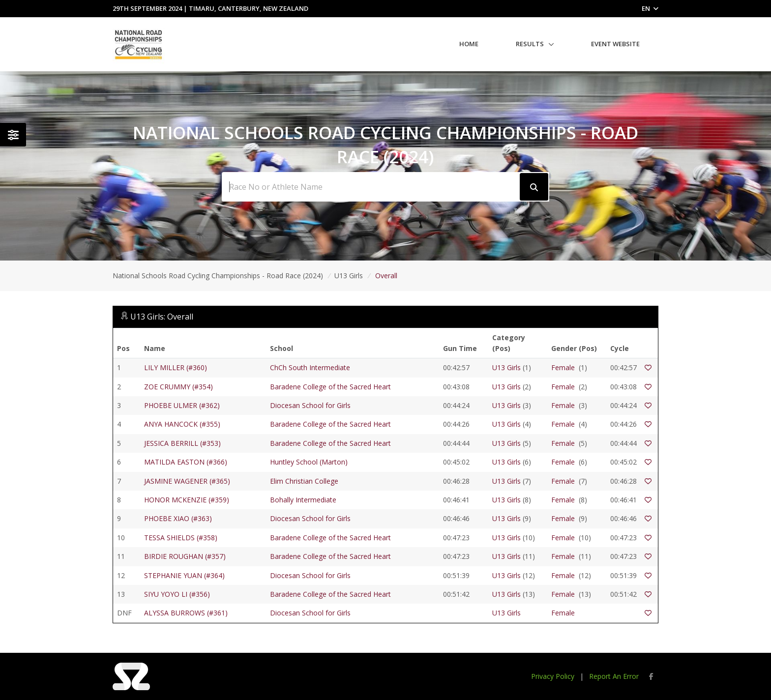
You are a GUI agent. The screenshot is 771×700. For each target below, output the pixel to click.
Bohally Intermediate (303, 500)
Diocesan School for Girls (310, 405)
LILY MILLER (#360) (176, 367)
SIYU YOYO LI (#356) (177, 594)
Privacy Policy (553, 676)
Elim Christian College (304, 481)
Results (530, 44)
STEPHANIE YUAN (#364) (184, 575)
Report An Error (614, 676)
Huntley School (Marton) (309, 462)
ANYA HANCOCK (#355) (182, 424)
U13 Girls (506, 367)
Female (563, 367)
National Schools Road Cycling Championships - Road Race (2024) (218, 276)
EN (650, 8)
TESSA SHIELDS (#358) (181, 538)
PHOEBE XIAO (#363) (178, 518)
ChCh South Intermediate (310, 367)
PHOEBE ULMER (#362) (182, 405)
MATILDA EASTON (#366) (186, 462)
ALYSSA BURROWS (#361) (186, 613)
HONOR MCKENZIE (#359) (187, 500)
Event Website (615, 44)
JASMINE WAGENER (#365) (187, 481)
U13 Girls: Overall (162, 317)
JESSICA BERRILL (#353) (182, 443)
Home (469, 44)
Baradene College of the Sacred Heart (330, 387)
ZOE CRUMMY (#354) (178, 387)
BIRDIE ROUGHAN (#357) (185, 556)
